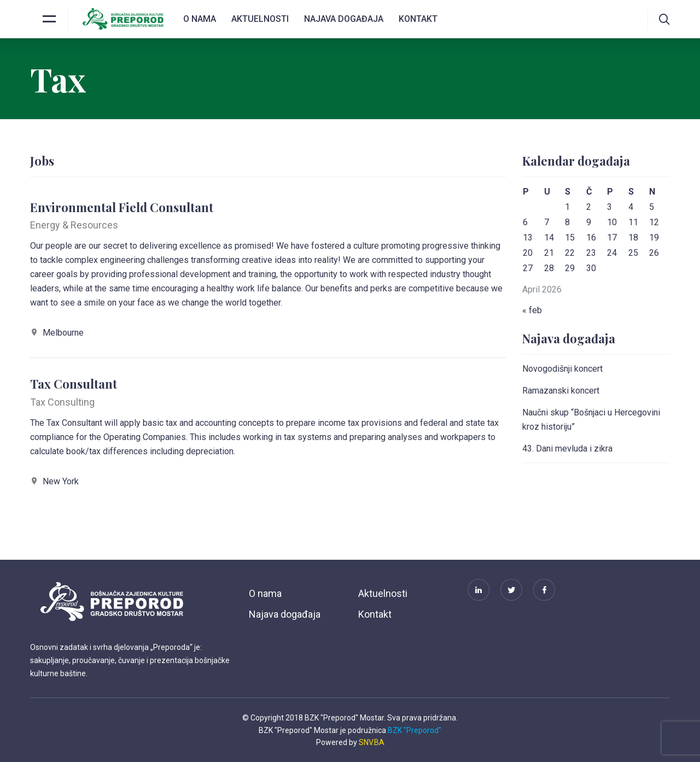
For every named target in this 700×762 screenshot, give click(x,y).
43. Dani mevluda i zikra (567, 449)
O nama (200, 19)
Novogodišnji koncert (562, 369)
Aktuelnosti (260, 19)
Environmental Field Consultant (122, 207)
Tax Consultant (74, 384)
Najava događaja (344, 19)
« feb (532, 310)
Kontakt (418, 19)
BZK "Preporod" (415, 730)
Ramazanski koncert (561, 391)
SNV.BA (372, 742)
